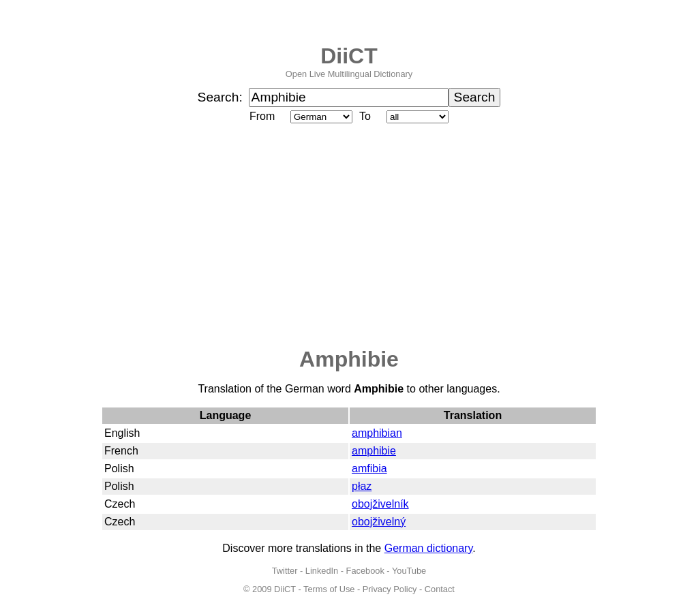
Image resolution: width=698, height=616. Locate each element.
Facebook (365, 571)
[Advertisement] (349, 236)
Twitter (285, 571)
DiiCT (349, 56)
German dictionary (429, 548)
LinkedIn (322, 571)
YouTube (409, 571)
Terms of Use (329, 589)
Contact (440, 589)
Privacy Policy (390, 589)
